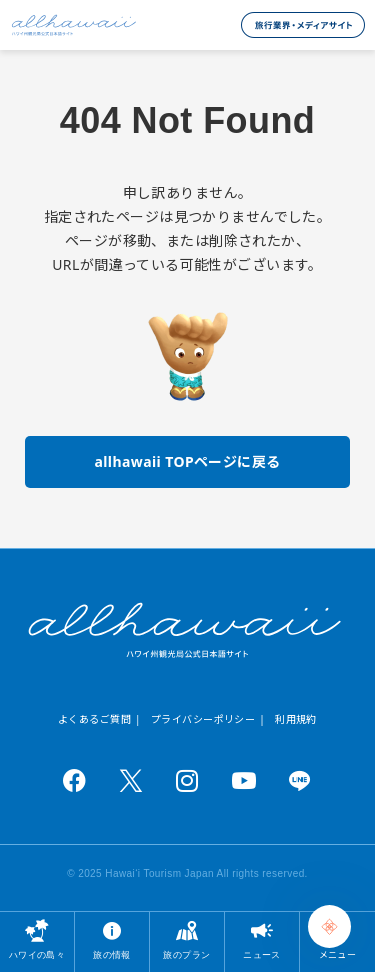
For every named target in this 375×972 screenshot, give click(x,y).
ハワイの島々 (37, 954)
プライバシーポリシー (203, 719)
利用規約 (296, 719)
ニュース (262, 954)
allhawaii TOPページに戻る (187, 461)
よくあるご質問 (94, 719)
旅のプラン (186, 954)
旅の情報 (112, 954)
